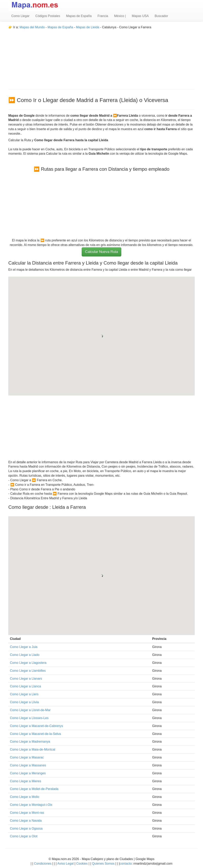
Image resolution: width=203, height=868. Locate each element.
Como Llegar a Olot (24, 836)
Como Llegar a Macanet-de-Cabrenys (36, 726)
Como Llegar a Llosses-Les (29, 718)
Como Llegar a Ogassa (26, 828)
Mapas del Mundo (32, 27)
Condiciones (43, 864)
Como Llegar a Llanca (25, 686)
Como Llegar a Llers (24, 694)
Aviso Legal (65, 864)
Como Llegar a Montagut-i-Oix (31, 805)
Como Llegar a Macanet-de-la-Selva (35, 734)
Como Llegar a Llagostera (28, 663)
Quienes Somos (103, 864)
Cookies (82, 864)
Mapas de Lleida (88, 27)
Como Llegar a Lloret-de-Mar (30, 710)
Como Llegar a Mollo (25, 797)
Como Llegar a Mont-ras (27, 813)
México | (120, 16)
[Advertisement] (101, 57)
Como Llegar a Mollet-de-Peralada (34, 789)
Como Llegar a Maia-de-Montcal (33, 749)
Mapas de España (79, 16)
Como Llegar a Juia (24, 647)
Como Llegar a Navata (26, 821)
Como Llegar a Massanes (28, 765)
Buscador (161, 16)
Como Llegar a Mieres (25, 781)
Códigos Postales (48, 16)
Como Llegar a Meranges (28, 773)
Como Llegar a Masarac (27, 757)
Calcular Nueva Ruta (101, 252)
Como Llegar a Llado (25, 655)
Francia (103, 16)
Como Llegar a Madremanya (30, 742)
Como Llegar (20, 16)
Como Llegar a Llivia (24, 702)
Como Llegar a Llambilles (28, 671)
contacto (126, 864)
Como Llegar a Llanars (26, 679)
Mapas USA (140, 16)
